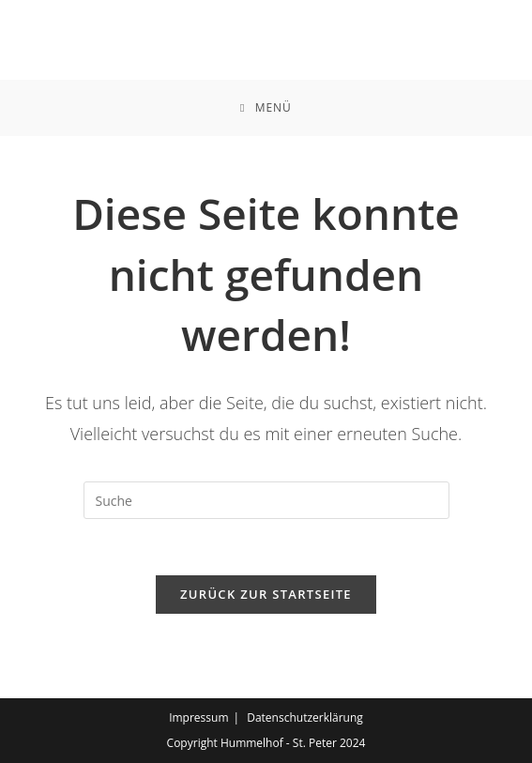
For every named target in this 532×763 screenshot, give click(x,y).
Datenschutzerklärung (305, 717)
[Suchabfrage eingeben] (266, 500)
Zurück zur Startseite (266, 594)
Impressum (198, 717)
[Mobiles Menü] (266, 108)
